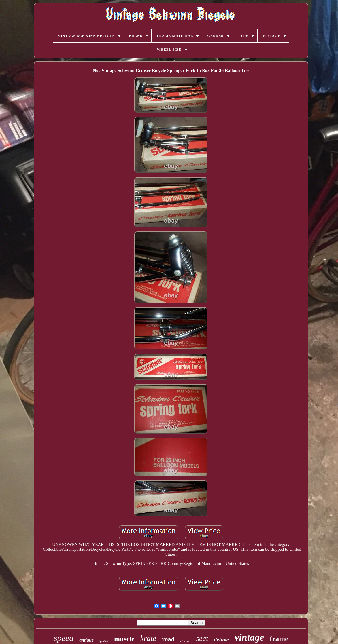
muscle (124, 639)
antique (86, 640)
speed (64, 638)
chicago (185, 641)
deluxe (222, 640)
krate (148, 638)
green (104, 640)
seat (202, 638)
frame (279, 639)
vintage (249, 637)
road (168, 639)
